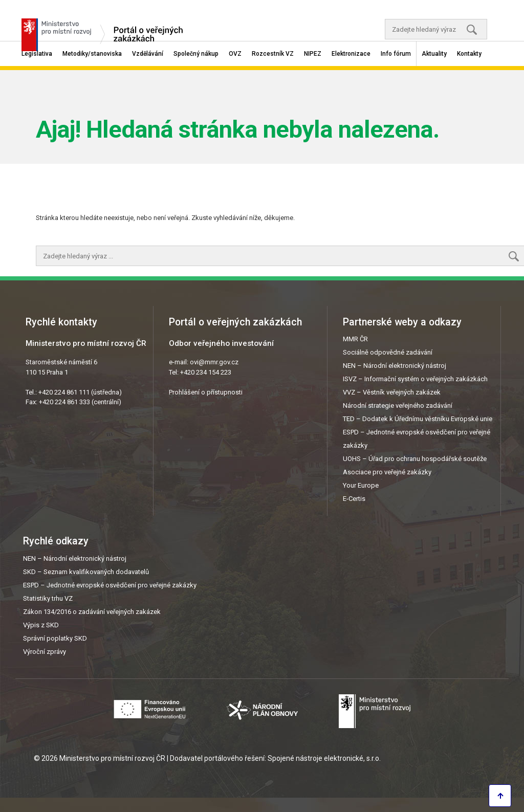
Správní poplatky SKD (55, 638)
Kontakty (469, 54)
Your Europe (361, 485)
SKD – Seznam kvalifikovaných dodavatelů (86, 572)
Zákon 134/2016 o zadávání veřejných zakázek (92, 612)
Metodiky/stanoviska (92, 54)
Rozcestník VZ (273, 54)
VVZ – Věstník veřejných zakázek (392, 392)
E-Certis (354, 499)
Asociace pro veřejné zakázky (387, 472)
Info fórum (396, 54)
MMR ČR (355, 339)
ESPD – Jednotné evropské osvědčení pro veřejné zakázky (110, 585)
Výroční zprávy (45, 652)
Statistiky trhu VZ (48, 598)
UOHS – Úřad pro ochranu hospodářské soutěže (415, 459)
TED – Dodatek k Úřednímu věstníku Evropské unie (418, 419)
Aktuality (434, 54)
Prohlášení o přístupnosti (206, 392)
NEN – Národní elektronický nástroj (395, 366)
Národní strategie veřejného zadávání (398, 405)
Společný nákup (196, 54)
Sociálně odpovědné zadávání (388, 352)
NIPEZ (313, 54)
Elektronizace (351, 54)
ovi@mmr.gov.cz (214, 362)
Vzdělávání (148, 54)
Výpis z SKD (41, 625)
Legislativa (37, 54)
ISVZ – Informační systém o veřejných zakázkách (415, 379)
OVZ (235, 54)
